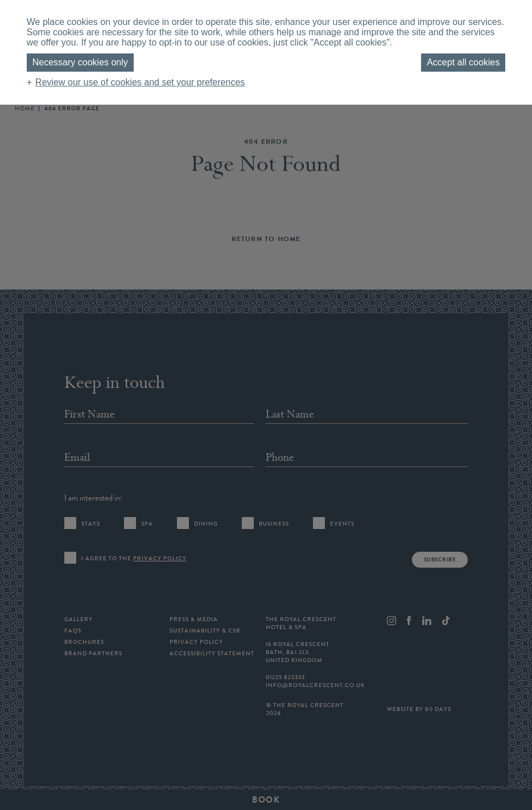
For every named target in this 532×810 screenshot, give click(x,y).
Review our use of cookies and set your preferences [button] (140, 82)
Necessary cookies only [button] (80, 62)
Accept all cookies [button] (463, 62)
